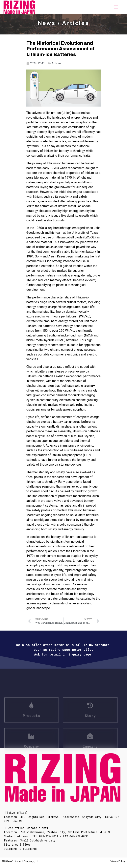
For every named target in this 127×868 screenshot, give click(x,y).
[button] (116, 7)
